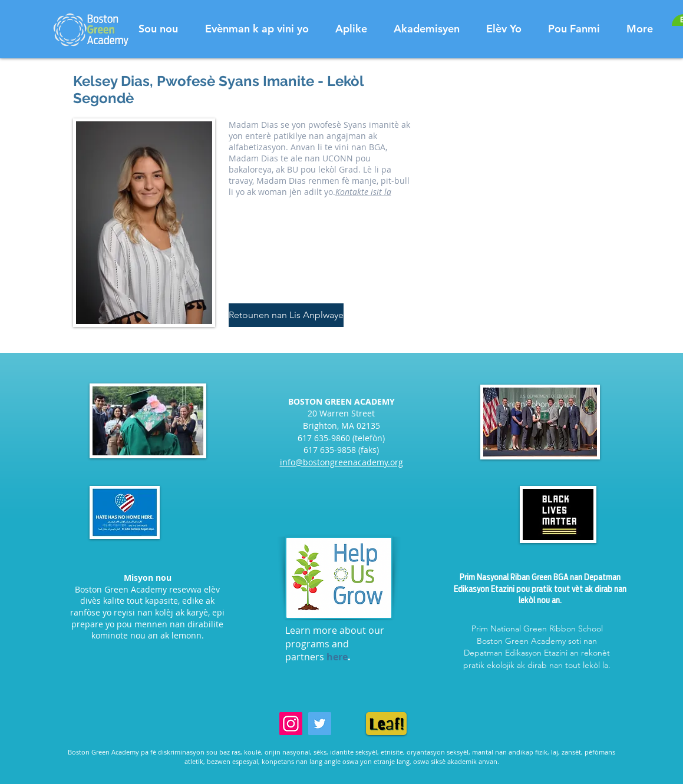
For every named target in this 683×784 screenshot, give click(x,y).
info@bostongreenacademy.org (341, 462)
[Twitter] (320, 724)
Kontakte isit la (363, 192)
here (337, 657)
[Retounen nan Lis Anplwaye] (286, 315)
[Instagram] (291, 724)
